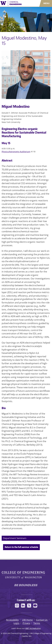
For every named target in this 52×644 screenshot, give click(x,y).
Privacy (26, 623)
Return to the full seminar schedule (21, 547)
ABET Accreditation (33, 628)
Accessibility (12, 620)
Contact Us (42, 620)
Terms (37, 623)
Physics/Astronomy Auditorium (16, 152)
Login (16, 623)
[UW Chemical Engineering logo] (15, 3)
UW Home (27, 620)
